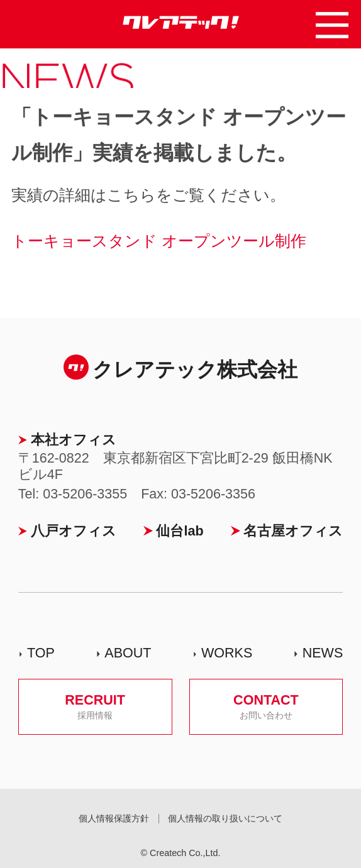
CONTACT (266, 706)
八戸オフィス (74, 531)
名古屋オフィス (293, 531)
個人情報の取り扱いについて (225, 818)
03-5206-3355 (85, 494)
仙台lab (180, 531)
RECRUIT (95, 706)
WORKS (227, 653)
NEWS (323, 653)
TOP (41, 653)
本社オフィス (74, 440)
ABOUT (128, 653)
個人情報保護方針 (114, 818)
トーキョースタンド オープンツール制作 (159, 241)
